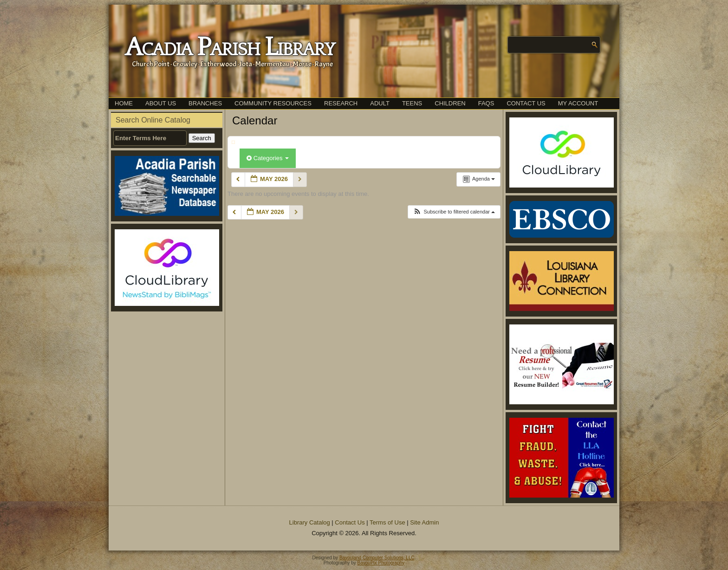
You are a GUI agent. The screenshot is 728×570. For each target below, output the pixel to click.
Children (450, 103)
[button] (454, 212)
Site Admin (424, 522)
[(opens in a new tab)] (167, 268)
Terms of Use (387, 522)
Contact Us (526, 103)
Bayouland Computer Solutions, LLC (377, 558)
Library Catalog (310, 522)
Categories (268, 158)
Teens (412, 103)
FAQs (486, 103)
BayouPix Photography (381, 563)
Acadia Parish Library (230, 48)
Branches (205, 103)
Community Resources (273, 103)
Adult (380, 103)
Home (124, 103)
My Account (578, 103)
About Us (161, 103)
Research (341, 103)
